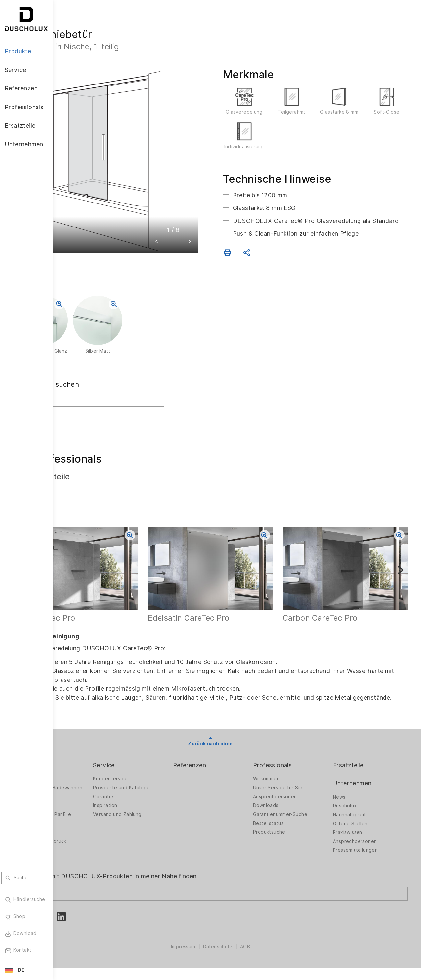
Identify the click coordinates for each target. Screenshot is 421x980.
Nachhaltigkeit (360, 821)
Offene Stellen (361, 830)
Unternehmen (363, 789)
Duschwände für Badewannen (85, 796)
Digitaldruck (80, 844)
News (350, 803)
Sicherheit (78, 862)
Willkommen (287, 785)
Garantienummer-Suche (301, 821)
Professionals (293, 771)
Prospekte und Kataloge (164, 794)
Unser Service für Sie (299, 794)
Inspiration (147, 812)
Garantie (145, 803)
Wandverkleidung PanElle (95, 826)
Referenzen (221, 771)
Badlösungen (81, 808)
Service (146, 771)
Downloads (287, 812)
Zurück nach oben (237, 750)
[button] (183, 216)
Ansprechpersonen (296, 803)
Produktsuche (290, 839)
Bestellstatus (289, 830)
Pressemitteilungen (366, 857)
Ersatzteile (359, 771)
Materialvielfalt (83, 871)
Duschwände (81, 785)
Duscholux (355, 812)
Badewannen (81, 817)
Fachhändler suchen (99, 394)
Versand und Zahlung (160, 821)
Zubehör (76, 835)
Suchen (80, 424)
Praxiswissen (358, 839)
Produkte (79, 771)
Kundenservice (152, 785)
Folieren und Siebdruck (92, 853)
